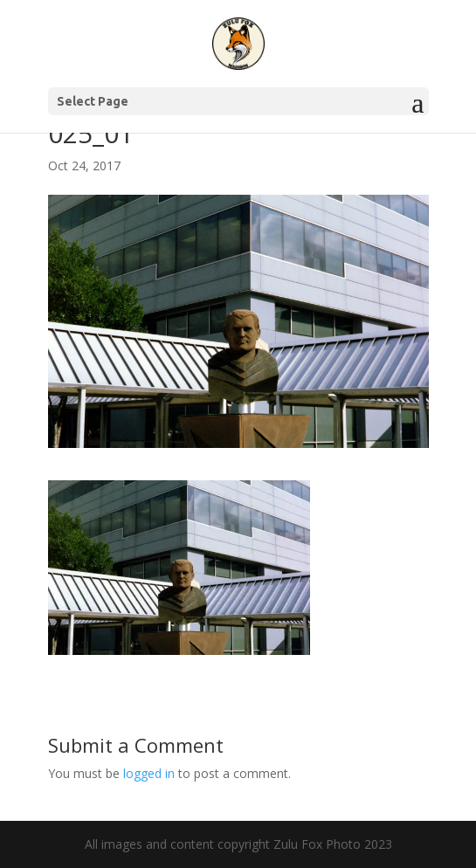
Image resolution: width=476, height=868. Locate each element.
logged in (149, 773)
